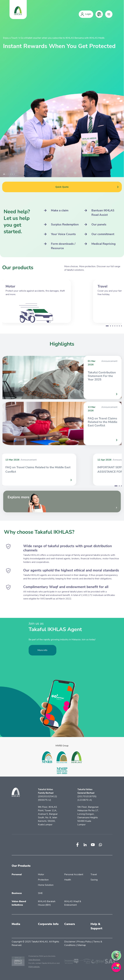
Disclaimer (70, 942)
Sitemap (81, 945)
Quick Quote (87, 187)
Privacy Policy (84, 942)
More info (42, 650)
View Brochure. (34, 960)
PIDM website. (34, 967)
